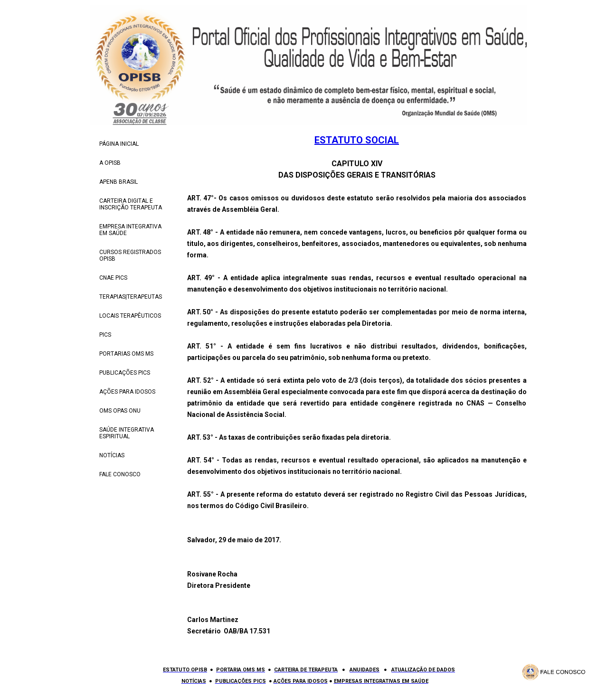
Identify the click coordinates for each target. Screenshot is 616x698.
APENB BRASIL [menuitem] (118, 182)
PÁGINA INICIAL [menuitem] (119, 144)
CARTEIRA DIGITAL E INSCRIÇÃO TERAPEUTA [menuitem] (131, 204)
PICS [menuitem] (105, 335)
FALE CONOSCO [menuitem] (120, 474)
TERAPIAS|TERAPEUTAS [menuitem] (131, 297)
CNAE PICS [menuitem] (113, 278)
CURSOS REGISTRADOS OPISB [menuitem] (130, 255)
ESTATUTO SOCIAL (357, 140)
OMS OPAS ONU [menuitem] (120, 411)
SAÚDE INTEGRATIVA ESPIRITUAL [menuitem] (127, 433)
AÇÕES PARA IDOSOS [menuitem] (127, 392)
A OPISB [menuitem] (110, 163)
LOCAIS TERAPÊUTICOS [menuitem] (130, 316)
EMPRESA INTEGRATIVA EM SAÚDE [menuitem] (130, 230)
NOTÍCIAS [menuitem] (112, 455)
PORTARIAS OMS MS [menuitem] (126, 354)
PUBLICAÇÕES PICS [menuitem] (125, 373)
